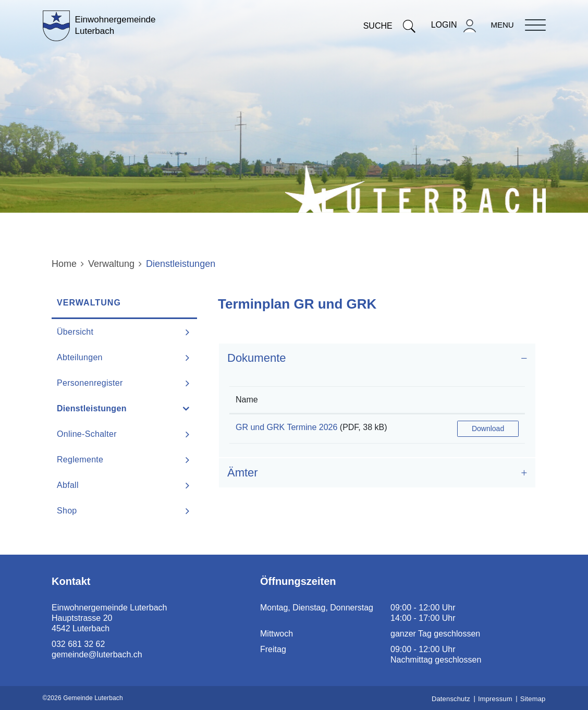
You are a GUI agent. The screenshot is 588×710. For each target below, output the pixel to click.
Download (488, 429)
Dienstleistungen (118, 408)
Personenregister (90, 383)
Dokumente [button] (257, 358)
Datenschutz (451, 699)
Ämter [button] (243, 473)
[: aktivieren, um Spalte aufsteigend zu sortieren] (488, 400)
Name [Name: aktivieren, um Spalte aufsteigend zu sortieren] (247, 400)
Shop (67, 511)
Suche (389, 26)
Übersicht (75, 332)
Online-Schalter (87, 434)
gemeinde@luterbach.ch (97, 654)
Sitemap (533, 699)
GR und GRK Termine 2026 (286, 427)
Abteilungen (80, 357)
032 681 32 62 (78, 644)
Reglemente (80, 460)
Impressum (495, 699)
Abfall (68, 485)
